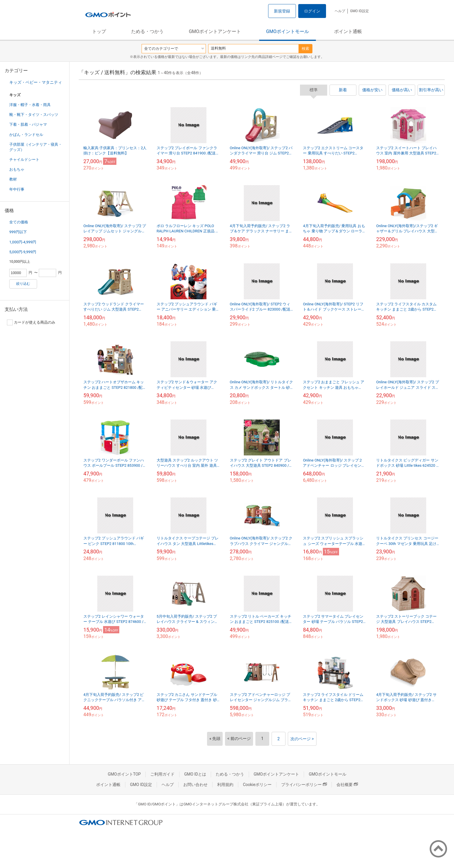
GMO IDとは (195, 774)
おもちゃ (17, 169)
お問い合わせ (195, 785)
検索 (305, 49)
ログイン (312, 11)
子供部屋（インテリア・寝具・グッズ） (36, 147)
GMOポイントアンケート (215, 31)
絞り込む (23, 284)
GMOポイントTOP (124, 774)
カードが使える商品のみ (31, 322)
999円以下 (18, 232)
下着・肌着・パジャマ (28, 124)
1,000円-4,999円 (23, 242)
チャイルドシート (24, 159)
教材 (13, 179)
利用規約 (225, 785)
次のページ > (302, 739)
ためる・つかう (147, 31)
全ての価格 (19, 222)
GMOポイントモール (288, 31)
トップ (99, 31)
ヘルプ (340, 11)
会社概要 (347, 785)
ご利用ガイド (162, 774)
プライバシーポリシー (304, 785)
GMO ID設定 (359, 11)
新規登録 (282, 11)
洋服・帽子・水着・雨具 (30, 105)
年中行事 (17, 189)
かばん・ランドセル (26, 135)
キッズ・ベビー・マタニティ (36, 82)
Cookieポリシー (257, 785)
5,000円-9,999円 (23, 252)
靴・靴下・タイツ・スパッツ (34, 115)
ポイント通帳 (348, 31)
